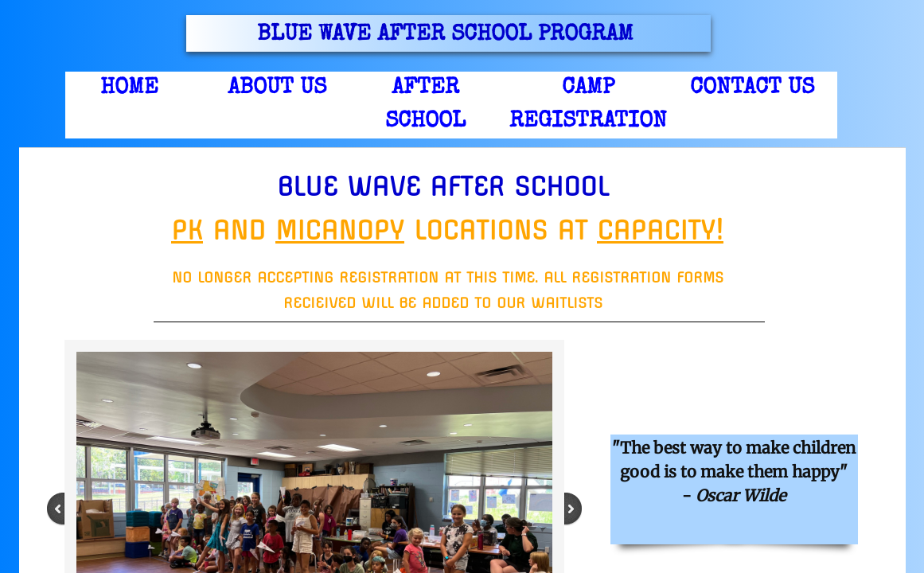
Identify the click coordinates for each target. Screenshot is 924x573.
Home (129, 88)
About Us (277, 88)
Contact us (752, 88)
